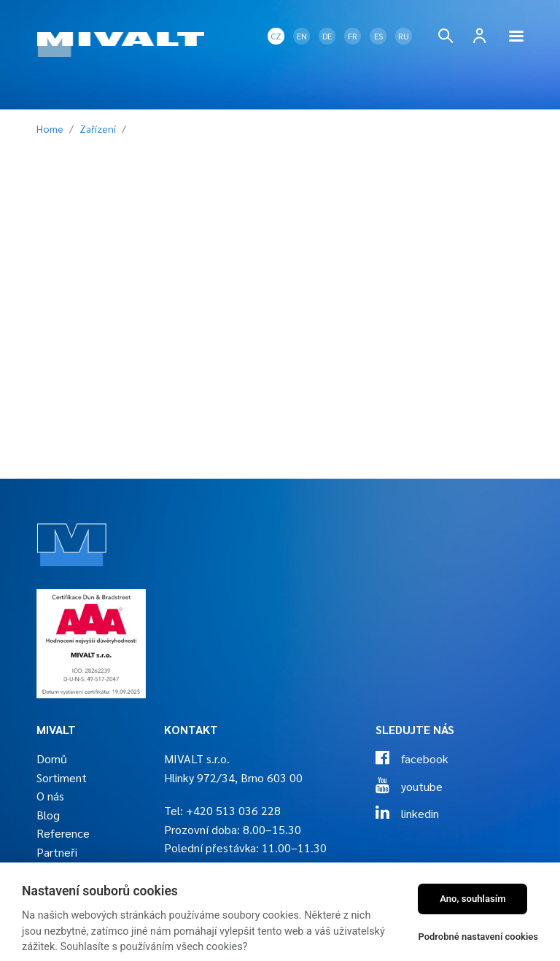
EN (302, 36)
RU (404, 36)
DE (327, 36)
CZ (276, 36)
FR (353, 36)
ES (378, 36)
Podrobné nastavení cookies (478, 937)
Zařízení (98, 128)
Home (50, 128)
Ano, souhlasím (473, 899)
